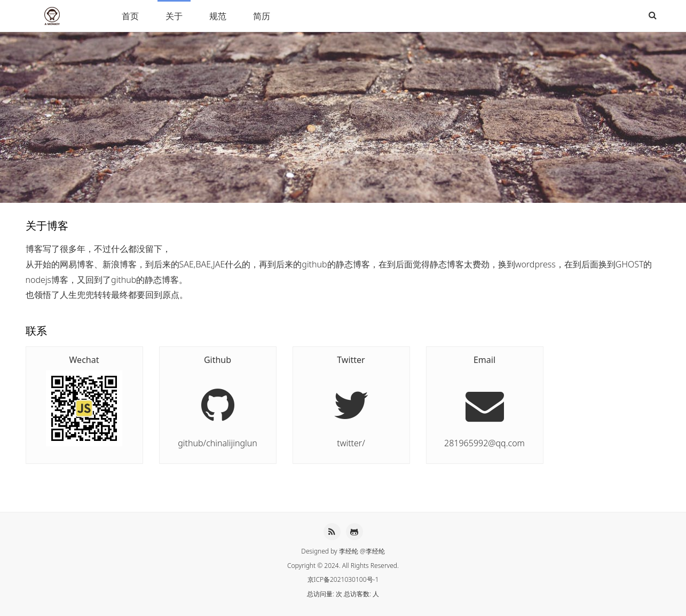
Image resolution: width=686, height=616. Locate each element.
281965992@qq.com (485, 401)
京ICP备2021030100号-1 (343, 579)
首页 (130, 16)
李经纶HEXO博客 (54, 16)
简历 (262, 16)
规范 (218, 16)
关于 (174, 16)
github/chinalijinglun (218, 401)
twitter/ (351, 401)
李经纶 (349, 551)
